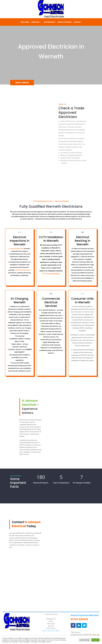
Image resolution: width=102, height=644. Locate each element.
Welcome (25, 22)
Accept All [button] (95, 640)
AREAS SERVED (22, 83)
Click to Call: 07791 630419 (51, 631)
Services (35, 22)
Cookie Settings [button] (85, 640)
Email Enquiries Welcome (85, 615)
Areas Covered (64, 22)
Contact (77, 22)
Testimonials (49, 22)
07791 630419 (51, 628)
